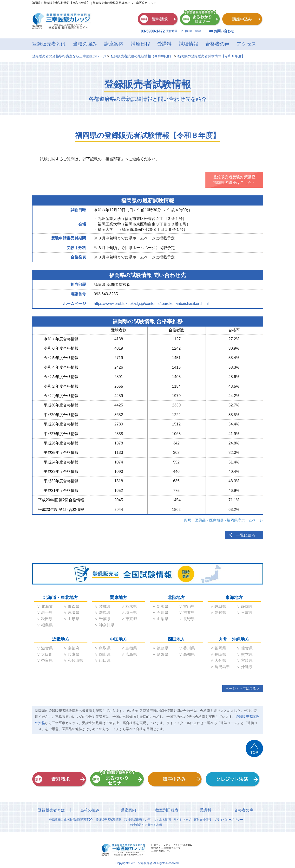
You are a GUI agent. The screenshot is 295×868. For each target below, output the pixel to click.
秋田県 (47, 619)
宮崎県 (247, 660)
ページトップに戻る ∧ (243, 688)
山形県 (73, 619)
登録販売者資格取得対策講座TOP (71, 820)
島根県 (131, 648)
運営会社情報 (203, 820)
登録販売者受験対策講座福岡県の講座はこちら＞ (234, 180)
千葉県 (105, 619)
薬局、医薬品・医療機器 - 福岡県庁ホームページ (223, 520)
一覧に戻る (246, 535)
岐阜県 (220, 607)
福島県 (47, 625)
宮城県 (73, 613)
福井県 (189, 613)
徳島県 (163, 648)
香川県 (189, 648)
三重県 (247, 613)
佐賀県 (247, 648)
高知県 (189, 654)
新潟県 (163, 607)
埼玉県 (131, 613)
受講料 (164, 44)
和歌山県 (75, 660)
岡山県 (105, 654)
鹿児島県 (222, 667)
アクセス (246, 44)
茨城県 (105, 607)
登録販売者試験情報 (109, 820)
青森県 (73, 607)
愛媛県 (163, 654)
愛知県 (220, 613)
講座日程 (140, 44)
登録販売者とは (49, 44)
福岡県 (220, 648)
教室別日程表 (167, 810)
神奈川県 (107, 625)
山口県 (105, 660)
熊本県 (247, 654)
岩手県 (47, 613)
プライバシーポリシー (229, 820)
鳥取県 (105, 648)
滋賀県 (47, 648)
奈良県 (47, 660)
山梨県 (163, 619)
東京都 (131, 619)
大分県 (220, 660)
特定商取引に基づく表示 (146, 825)
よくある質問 (162, 820)
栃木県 (131, 607)
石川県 (163, 613)
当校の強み (85, 44)
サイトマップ (182, 820)
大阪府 (47, 654)
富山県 (189, 607)
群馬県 (105, 613)
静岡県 (247, 607)
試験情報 (189, 44)
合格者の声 (217, 44)
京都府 (73, 648)
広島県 (131, 654)
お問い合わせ (224, 31)
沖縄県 (247, 667)
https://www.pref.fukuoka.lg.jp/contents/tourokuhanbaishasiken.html (151, 304)
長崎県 (220, 654)
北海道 (47, 607)
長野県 (189, 619)
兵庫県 (73, 654)
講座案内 (114, 44)
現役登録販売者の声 (138, 820)
